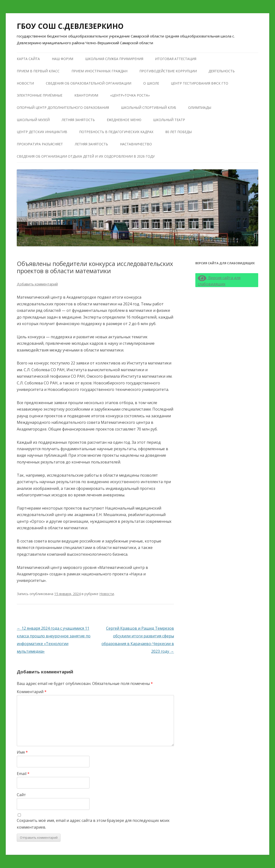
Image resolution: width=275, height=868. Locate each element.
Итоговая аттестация (176, 59)
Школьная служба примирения (114, 59)
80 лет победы (179, 132)
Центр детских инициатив (42, 132)
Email (23, 774)
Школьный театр (169, 120)
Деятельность (222, 71)
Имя (22, 752)
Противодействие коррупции (168, 71)
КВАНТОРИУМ (86, 95)
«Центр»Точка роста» (130, 95)
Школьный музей (33, 120)
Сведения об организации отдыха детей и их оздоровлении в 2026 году (86, 156)
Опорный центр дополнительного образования (63, 108)
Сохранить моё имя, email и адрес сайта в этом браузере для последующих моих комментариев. (93, 824)
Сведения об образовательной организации (89, 83)
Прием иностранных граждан (99, 71)
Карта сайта (28, 59)
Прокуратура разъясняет (40, 144)
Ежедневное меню (124, 120)
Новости (25, 83)
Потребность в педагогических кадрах (116, 132)
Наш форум (63, 59)
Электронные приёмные (40, 95)
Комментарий (32, 692)
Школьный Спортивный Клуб (149, 108)
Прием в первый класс (38, 71)
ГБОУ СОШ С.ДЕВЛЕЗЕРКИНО (70, 26)
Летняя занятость (78, 120)
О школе (151, 83)
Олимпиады (200, 108)
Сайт (21, 795)
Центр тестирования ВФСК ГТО (200, 83)
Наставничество (136, 144)
